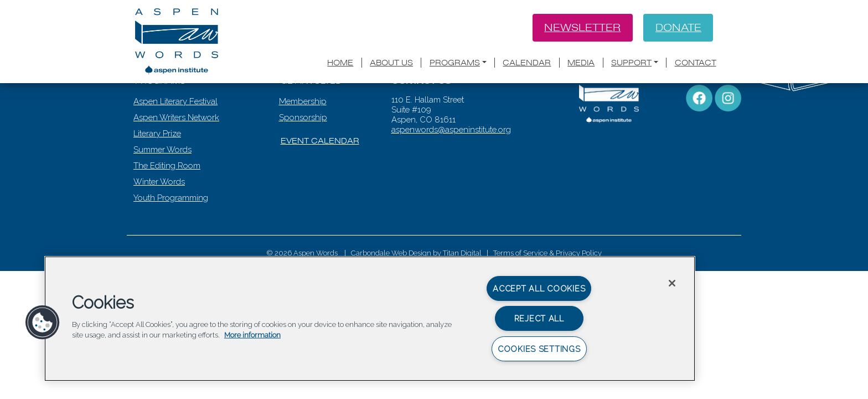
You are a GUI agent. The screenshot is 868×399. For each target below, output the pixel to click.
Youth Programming (172, 244)
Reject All (539, 318)
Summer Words (164, 196)
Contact (696, 64)
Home (340, 64)
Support (631, 64)
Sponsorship (304, 163)
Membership (304, 147)
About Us (391, 64)
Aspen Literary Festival (177, 147)
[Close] (672, 283)
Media (581, 64)
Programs (455, 64)
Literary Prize (158, 180)
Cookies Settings (539, 349)
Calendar (527, 64)
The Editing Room (168, 212)
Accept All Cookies (539, 288)
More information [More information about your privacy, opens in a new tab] (252, 335)
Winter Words (160, 228)
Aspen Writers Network (177, 163)
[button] (43, 323)
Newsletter (581, 28)
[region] (370, 319)
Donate (678, 28)
